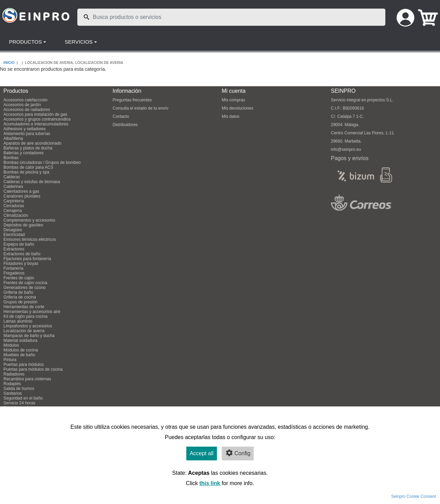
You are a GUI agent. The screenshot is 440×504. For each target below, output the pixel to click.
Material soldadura (20, 340)
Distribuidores (125, 125)
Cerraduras (14, 206)
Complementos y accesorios (29, 220)
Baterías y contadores (24, 153)
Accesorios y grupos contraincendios (37, 119)
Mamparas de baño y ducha (29, 336)
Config (238, 453)
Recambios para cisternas (27, 379)
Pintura (10, 360)
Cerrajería (13, 211)
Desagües (13, 230)
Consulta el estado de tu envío (141, 108)
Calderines (13, 187)
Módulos (11, 345)
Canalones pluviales (22, 196)
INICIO (9, 63)
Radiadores (14, 374)
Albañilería (13, 138)
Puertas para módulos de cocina (33, 369)
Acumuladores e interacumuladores (36, 124)
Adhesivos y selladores (25, 129)
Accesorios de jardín (22, 105)
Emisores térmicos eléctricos (30, 239)
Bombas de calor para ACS (28, 167)
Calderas (12, 177)
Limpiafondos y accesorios (28, 326)
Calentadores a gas (21, 191)
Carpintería (14, 201)
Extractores (14, 249)
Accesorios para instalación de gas (35, 114)
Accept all (202, 453)
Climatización (16, 215)
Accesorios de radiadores (27, 110)
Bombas (11, 158)
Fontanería (13, 268)
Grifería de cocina (20, 297)
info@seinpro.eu (346, 149)
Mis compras (233, 100)
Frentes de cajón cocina (25, 283)
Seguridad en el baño (23, 398)
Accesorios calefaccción (25, 100)
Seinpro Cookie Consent (414, 496)
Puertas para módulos (24, 365)
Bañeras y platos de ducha (28, 148)
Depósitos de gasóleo (23, 225)
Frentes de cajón (19, 278)
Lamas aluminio (18, 321)
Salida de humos (19, 389)
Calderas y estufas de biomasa (32, 182)
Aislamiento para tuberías (27, 134)
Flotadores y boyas (21, 264)
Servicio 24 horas (19, 403)
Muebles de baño (19, 355)
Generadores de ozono (25, 288)
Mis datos (230, 116)
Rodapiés (12, 384)
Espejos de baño (19, 244)
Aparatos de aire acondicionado (32, 143)
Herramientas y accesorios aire (32, 312)
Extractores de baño (22, 254)
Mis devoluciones (238, 108)
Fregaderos (14, 273)
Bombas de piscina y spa (26, 172)
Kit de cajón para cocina (25, 316)
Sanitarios (13, 393)
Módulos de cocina (21, 350)
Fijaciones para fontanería (27, 259)
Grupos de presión (20, 302)
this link (210, 483)
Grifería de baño (18, 292)
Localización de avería (24, 331)
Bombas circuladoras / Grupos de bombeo (42, 163)
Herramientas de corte (24, 307)
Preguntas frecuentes (132, 100)
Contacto (121, 116)
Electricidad (14, 235)
